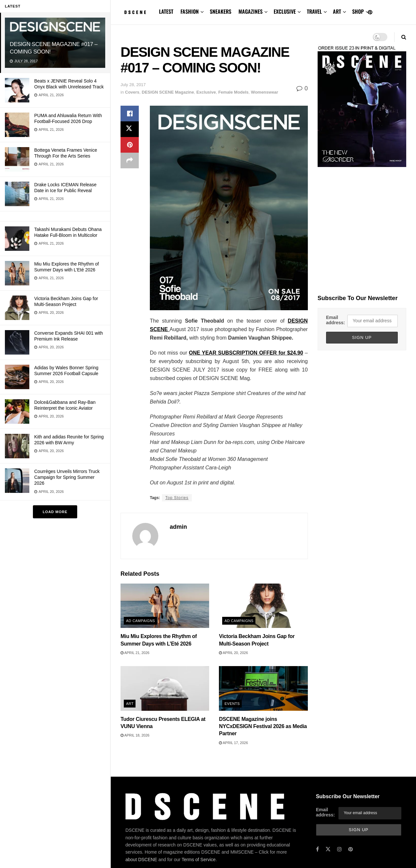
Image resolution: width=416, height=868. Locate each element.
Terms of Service (199, 860)
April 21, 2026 (135, 653)
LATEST (166, 11)
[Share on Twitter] (130, 129)
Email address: (336, 320)
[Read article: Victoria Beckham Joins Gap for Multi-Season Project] (263, 606)
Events (232, 704)
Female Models (233, 92)
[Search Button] (404, 37)
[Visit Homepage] (135, 12)
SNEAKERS (221, 11)
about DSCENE (141, 860)
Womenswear (265, 92)
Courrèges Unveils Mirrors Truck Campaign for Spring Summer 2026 (67, 477)
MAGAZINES (251, 11)
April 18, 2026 (135, 735)
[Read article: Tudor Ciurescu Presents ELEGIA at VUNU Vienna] (165, 688)
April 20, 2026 (233, 653)
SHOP (358, 11)
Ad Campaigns (141, 621)
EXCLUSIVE (285, 11)
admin (178, 527)
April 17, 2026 (233, 743)
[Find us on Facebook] (317, 849)
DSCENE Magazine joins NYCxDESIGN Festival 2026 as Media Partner (263, 726)
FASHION (190, 11)
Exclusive (206, 92)
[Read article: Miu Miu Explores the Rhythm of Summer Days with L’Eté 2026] (165, 606)
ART (337, 11)
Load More (55, 512)
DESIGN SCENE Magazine (168, 92)
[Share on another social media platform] (130, 160)
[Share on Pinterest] (130, 145)
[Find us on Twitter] (328, 849)
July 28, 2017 (133, 85)
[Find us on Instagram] (339, 849)
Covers (132, 92)
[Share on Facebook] (130, 114)
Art (130, 704)
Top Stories (177, 498)
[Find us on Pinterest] (370, 12)
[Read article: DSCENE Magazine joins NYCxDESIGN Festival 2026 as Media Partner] (263, 688)
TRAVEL (314, 11)
